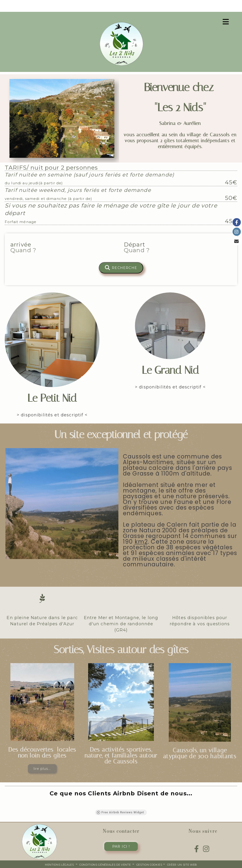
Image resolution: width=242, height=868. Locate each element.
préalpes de (210, 530)
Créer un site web (182, 865)
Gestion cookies (150, 865)
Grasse (134, 536)
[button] (5, 805)
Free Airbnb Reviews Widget (120, 812)
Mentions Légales (59, 865)
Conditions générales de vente (105, 865)
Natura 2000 (158, 530)
